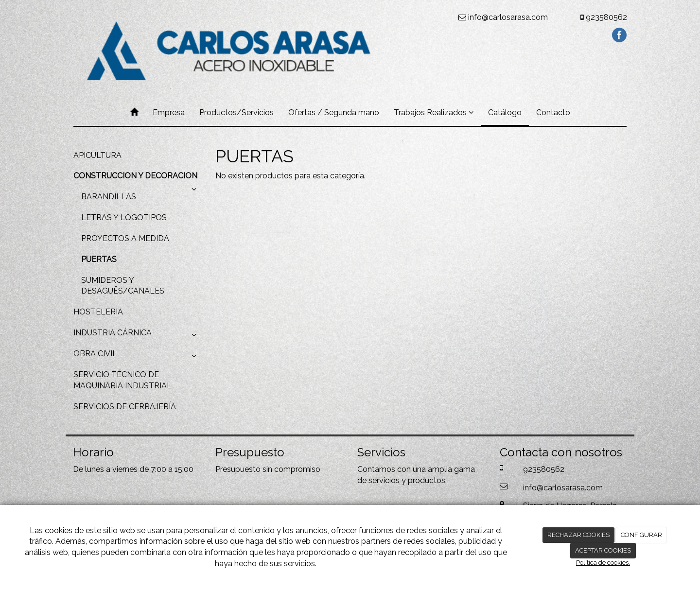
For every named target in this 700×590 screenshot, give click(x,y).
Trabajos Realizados (434, 113)
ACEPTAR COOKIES (603, 550)
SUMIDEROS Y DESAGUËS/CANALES (123, 286)
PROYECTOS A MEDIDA (125, 238)
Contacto (553, 113)
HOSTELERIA (98, 312)
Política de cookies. (603, 563)
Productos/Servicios (236, 113)
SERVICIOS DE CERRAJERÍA (125, 407)
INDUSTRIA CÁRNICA (137, 335)
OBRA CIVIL (137, 356)
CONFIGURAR (641, 535)
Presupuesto (238, 469)
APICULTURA (97, 155)
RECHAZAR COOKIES (578, 535)
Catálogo (505, 113)
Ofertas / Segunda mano (334, 113)
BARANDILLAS (109, 197)
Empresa (169, 113)
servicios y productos (407, 480)
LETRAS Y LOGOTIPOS (124, 217)
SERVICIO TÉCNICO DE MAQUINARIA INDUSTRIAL (122, 380)
